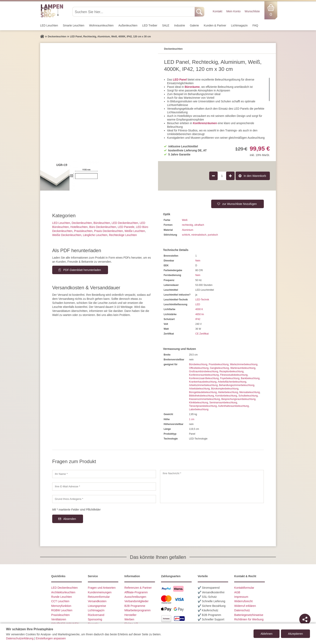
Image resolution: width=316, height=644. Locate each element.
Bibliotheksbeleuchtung (201, 396)
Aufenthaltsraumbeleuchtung (233, 406)
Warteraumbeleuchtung (243, 368)
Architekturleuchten (63, 592)
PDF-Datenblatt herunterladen (82, 270)
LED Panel (180, 80)
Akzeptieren (295, 634)
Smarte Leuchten (74, 25)
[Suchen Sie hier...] (134, 12)
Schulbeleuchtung (248, 396)
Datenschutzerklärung (20, 638)
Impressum (241, 597)
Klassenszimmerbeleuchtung (204, 399)
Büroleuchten (102, 223)
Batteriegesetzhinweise (249, 615)
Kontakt (217, 11)
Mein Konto (233, 11)
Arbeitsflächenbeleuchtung (232, 382)
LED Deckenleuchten (125, 223)
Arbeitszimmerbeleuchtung (203, 385)
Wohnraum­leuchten (101, 25)
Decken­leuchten (82, 223)
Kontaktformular (244, 588)
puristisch (213, 235)
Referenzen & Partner (138, 588)
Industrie (180, 25)
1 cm (192, 419)
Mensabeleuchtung (250, 392)
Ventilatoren (59, 619)
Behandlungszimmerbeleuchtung (237, 385)
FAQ (255, 25)
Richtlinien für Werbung (249, 619)
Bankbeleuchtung (250, 378)
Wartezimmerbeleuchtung (244, 364)
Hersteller (130, 615)
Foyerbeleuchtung (230, 378)
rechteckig (188, 225)
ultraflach (199, 225)
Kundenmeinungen (100, 592)
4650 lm (200, 314)
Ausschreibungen (135, 597)
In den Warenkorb (255, 176)
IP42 (198, 319)
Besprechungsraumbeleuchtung (238, 399)
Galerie (194, 25)
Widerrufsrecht (243, 601)
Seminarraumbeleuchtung (223, 403)
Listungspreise (97, 606)
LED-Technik (202, 300)
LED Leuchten (49, 25)
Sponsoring (95, 619)
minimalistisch (199, 235)
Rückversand (96, 615)
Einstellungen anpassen (51, 638)
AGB (237, 592)
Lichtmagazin (239, 25)
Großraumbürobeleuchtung (204, 371)
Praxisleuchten (83, 231)
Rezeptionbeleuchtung (231, 371)
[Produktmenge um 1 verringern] (213, 176)
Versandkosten (97, 601)
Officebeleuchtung (199, 368)
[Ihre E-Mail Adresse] (104, 487)
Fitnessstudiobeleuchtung (234, 375)
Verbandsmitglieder (136, 601)
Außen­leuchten (128, 25)
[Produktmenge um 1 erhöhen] (230, 176)
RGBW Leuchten (62, 610)
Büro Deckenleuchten (103, 227)
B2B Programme (135, 606)
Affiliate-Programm (136, 592)
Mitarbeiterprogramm (137, 610)
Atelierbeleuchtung (228, 392)
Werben (129, 619)
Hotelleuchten (79, 227)
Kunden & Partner (215, 25)
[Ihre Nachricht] (212, 487)
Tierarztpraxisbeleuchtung (203, 406)
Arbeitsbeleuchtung (199, 389)
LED (198, 304)
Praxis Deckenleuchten (109, 231)
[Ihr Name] (104, 474)
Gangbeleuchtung (219, 368)
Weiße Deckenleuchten (67, 235)
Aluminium (188, 230)
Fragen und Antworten (102, 588)
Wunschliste (252, 11)
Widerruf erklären (245, 606)
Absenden (70, 519)
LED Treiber (150, 25)
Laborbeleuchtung (199, 409)
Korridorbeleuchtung (226, 396)
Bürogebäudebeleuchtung (203, 392)
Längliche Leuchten (95, 235)
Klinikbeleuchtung (199, 403)
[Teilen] (305, 619)
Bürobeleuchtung (198, 364)
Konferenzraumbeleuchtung (204, 375)
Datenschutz (242, 610)
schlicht (186, 235)
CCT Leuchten (60, 601)
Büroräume (192, 87)
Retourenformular (99, 597)
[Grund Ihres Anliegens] (104, 499)
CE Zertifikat (202, 334)
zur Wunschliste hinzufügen (240, 204)
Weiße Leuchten (135, 231)
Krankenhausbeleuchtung (203, 382)
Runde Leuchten (62, 597)
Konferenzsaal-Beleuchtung (204, 378)
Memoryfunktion (61, 606)
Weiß (185, 220)
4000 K (199, 309)
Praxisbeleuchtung (219, 364)
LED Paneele (126, 227)
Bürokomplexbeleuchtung (225, 389)
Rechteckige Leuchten (123, 235)
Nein (198, 261)
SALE (166, 25)
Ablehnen (267, 634)
